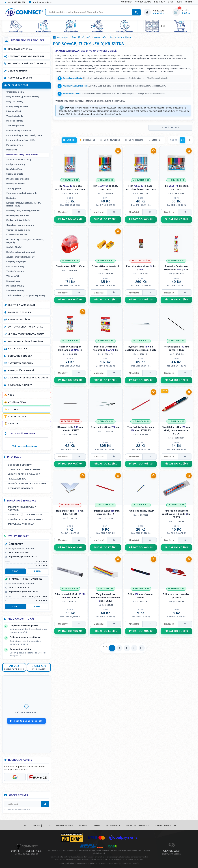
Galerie (96, 826)
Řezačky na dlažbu (15, 184)
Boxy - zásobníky (15, 102)
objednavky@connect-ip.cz (23, 557)
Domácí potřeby (14, 169)
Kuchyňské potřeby (16, 164)
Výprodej (14, 424)
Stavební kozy (13, 281)
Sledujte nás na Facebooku (26, 721)
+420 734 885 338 (19, 588)
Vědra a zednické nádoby (19, 160)
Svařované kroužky (15, 291)
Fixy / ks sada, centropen (105, 188)
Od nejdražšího (136, 140)
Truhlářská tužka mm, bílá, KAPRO (70, 512)
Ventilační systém (15, 271)
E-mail (38, 571)
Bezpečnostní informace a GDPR (27, 484)
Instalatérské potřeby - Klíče (21, 140)
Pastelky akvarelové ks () (141, 268)
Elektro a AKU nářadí (21, 305)
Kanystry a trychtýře (16, 262)
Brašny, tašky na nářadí (18, 107)
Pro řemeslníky (143, 2)
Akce (11, 395)
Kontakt (189, 2)
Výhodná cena (17, 402)
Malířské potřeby (15, 121)
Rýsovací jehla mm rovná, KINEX (176, 348)
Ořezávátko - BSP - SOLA (70, 266)
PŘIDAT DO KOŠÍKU (70, 219)
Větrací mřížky (13, 276)
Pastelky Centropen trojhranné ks (70, 348)
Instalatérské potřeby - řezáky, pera (24, 136)
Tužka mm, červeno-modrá (141, 596)
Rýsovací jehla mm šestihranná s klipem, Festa (141, 348)
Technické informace (21, 488)
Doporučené (89, 140)
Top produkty (17, 417)
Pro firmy (159, 2)
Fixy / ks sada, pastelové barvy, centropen (70, 188)
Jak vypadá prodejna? (21, 524)
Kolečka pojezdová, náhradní (21, 252)
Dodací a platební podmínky (25, 470)
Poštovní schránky (15, 267)
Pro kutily (126, 2)
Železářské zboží (81, 37)
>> (142, 648)
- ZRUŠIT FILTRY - (170, 128)
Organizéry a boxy (15, 92)
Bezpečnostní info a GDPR (165, 826)
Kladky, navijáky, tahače (18, 220)
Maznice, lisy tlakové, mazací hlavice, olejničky (25, 241)
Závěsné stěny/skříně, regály (20, 257)
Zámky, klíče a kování (21, 371)
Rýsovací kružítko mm (105, 427)
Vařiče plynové (14, 189)
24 (182, 140)
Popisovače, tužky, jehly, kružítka (112, 37)
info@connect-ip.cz (40, 2)
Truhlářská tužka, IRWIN (141, 511)
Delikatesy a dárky (20, 385)
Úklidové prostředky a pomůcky (28, 378)
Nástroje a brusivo (20, 78)
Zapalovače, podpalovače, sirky (22, 193)
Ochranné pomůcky (20, 356)
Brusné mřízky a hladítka (19, 131)
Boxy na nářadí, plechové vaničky (23, 97)
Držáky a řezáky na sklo (18, 179)
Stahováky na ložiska (17, 235)
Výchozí (71, 140)
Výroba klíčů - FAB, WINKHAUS (25, 515)
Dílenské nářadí (18, 71)
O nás (171, 2)
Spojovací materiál (20, 49)
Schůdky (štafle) (14, 247)
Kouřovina (11, 198)
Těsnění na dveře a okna (18, 230)
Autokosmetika (17, 349)
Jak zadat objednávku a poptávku (22, 509)
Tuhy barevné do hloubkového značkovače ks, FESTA (105, 598)
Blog (179, 2)
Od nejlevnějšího (112, 140)
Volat (15, 571)
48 (189, 140)
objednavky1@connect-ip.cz (23, 592)
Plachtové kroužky (15, 286)
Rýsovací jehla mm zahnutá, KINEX (70, 429)
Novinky (13, 409)
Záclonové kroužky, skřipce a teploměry (26, 296)
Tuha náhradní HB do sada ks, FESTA (70, 596)
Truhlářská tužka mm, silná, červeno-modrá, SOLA (176, 431)
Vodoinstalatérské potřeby (26, 341)
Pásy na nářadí (14, 111)
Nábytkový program (21, 363)
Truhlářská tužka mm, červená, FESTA (105, 512)
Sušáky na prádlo (15, 174)
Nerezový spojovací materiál (26, 56)
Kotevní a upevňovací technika (27, 64)
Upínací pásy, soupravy (17, 216)
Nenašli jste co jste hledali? (26, 519)
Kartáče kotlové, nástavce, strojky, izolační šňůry (24, 204)
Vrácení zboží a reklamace (24, 474)
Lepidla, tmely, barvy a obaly (26, 334)
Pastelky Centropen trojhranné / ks (176, 268)
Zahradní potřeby (19, 320)
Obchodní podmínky (20, 465)
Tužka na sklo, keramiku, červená (176, 596)
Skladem (156, 140)
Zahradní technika (19, 312)
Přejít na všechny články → (26, 446)
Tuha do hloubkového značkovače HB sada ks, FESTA (176, 514)
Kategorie (63, 37)
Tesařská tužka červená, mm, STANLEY (141, 429)
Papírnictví (12, 150)
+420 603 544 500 (15, 2)
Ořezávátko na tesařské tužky (105, 268)
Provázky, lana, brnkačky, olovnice (23, 211)
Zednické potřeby (15, 126)
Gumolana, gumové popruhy (20, 225)
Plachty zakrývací (15, 145)
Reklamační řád (17, 479)
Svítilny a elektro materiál (25, 327)
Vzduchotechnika (15, 116)
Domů (24, 826)
